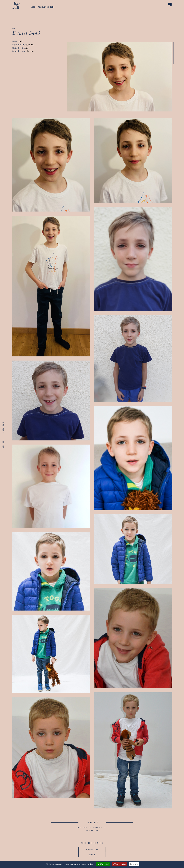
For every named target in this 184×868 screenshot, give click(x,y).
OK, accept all (103, 864)
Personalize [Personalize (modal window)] (134, 864)
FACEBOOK (3, 444)
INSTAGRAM (3, 428)
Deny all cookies (120, 864)
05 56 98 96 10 (92, 830)
